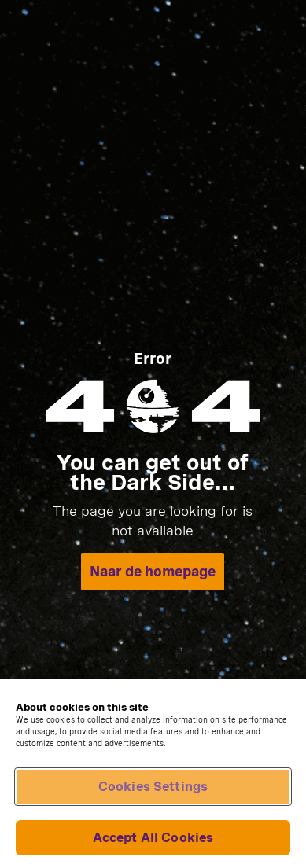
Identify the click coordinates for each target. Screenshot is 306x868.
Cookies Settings (153, 787)
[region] (153, 774)
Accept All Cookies (153, 838)
